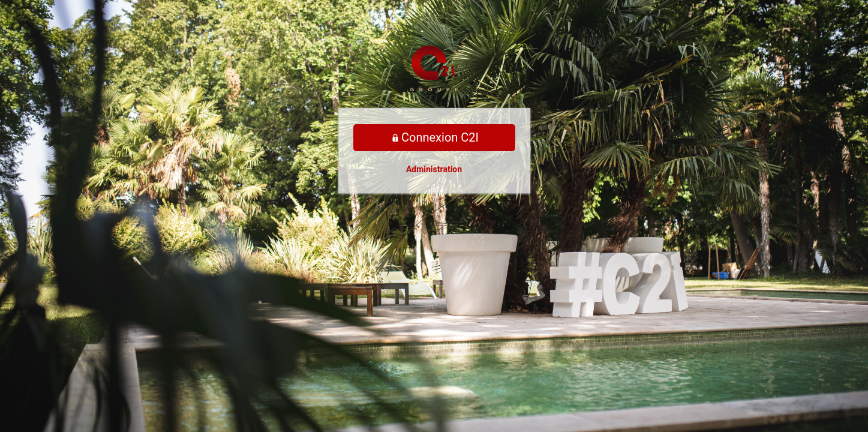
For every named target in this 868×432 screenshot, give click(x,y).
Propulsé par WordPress (434, 68)
